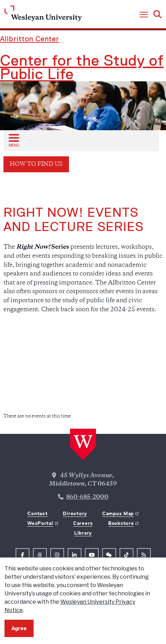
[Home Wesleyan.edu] (43, 15)
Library (83, 533)
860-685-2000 (87, 497)
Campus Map (118, 513)
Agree (19, 628)
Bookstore (121, 523)
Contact (37, 513)
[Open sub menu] (14, 140)
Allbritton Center (30, 39)
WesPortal (40, 523)
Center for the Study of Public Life (82, 67)
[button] (144, 15)
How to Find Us (36, 164)
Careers (83, 523)
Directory (75, 513)
